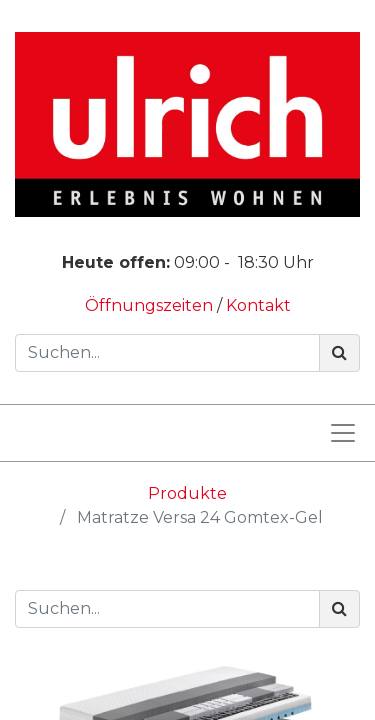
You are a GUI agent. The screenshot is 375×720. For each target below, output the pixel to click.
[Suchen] (339, 353)
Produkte (187, 493)
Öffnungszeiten (151, 305)
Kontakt (258, 305)
